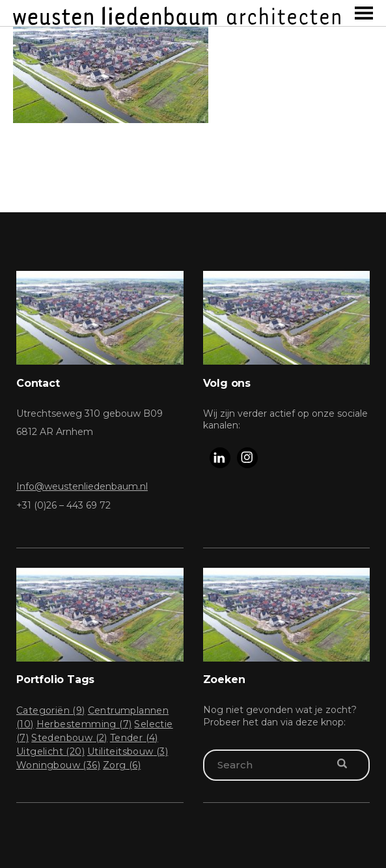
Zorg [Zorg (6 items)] (122, 765)
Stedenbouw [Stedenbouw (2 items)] (69, 738)
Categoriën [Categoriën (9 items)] (51, 710)
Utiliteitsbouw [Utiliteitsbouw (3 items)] (128, 751)
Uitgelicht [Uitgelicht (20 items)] (50, 751)
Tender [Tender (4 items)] (134, 738)
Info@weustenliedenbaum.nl (82, 486)
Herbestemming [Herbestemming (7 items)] (84, 724)
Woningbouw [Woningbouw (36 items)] (58, 765)
